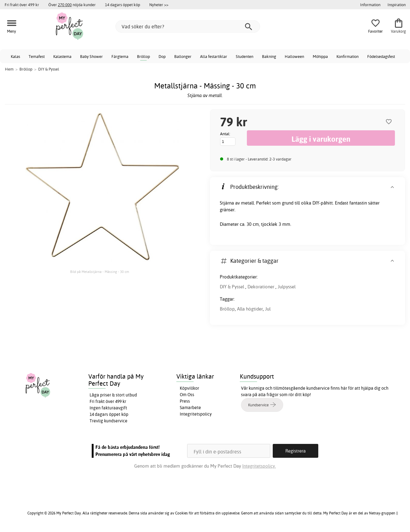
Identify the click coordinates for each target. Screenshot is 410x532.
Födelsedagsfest (381, 56)
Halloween (294, 56)
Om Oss (187, 395)
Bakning (269, 56)
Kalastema (62, 56)
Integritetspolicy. (259, 466)
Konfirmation (348, 56)
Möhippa (320, 56)
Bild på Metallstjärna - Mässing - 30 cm (100, 272)
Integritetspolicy (196, 414)
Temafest (37, 56)
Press (185, 401)
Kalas (15, 56)
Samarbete (190, 408)
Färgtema (120, 56)
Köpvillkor (189, 388)
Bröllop (143, 56)
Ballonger (183, 56)
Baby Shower (91, 56)
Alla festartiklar (214, 56)
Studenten (245, 56)
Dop (162, 56)
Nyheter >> (159, 5)
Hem (9, 69)
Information (370, 5)
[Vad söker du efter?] (188, 26)
